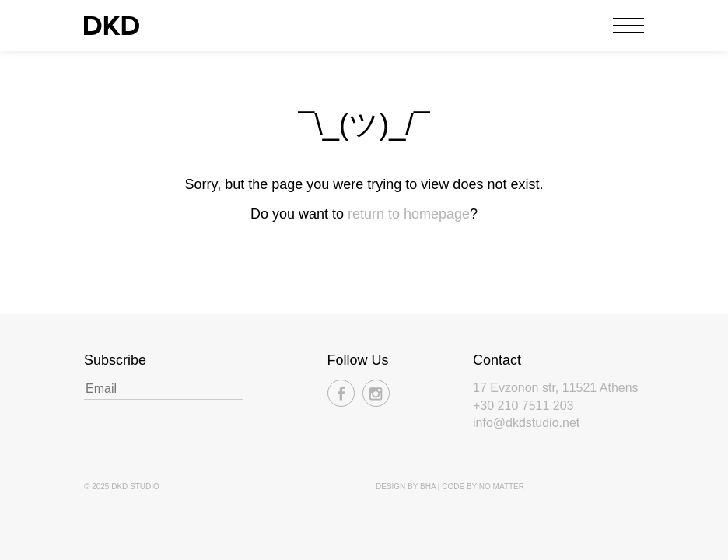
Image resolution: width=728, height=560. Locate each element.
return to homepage (409, 214)
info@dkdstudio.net (526, 423)
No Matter (502, 486)
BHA (428, 486)
